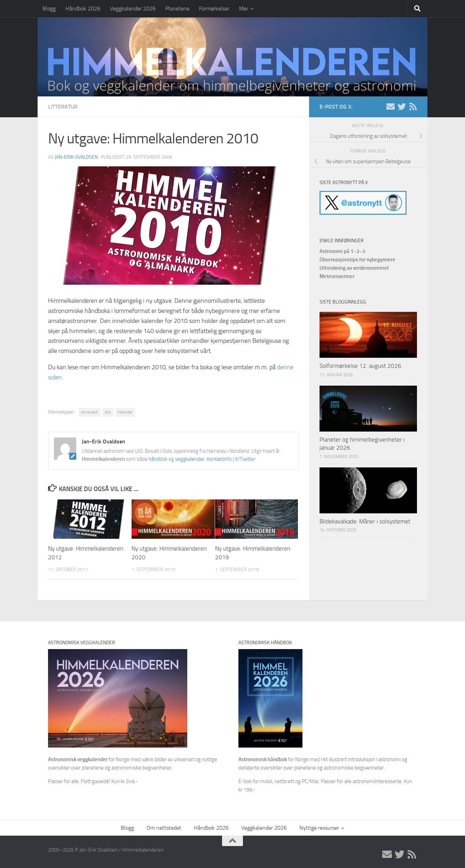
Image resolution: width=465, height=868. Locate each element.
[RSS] (413, 106)
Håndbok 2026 (83, 9)
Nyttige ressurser (319, 828)
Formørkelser (214, 9)
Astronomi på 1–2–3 (342, 251)
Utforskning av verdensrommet (354, 268)
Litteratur (63, 107)
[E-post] (391, 106)
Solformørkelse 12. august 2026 (360, 366)
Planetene (177, 9)
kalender (125, 412)
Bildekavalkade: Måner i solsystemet (365, 521)
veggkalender (190, 459)
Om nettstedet (164, 828)
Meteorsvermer (337, 276)
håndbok (158, 459)
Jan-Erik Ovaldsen (76, 157)
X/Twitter (245, 459)
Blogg (49, 9)
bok (108, 412)
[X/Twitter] (402, 106)
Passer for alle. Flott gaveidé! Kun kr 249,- (93, 781)
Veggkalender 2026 (133, 9)
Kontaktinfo (219, 459)
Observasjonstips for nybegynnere (357, 260)
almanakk (90, 412)
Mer (244, 9)
